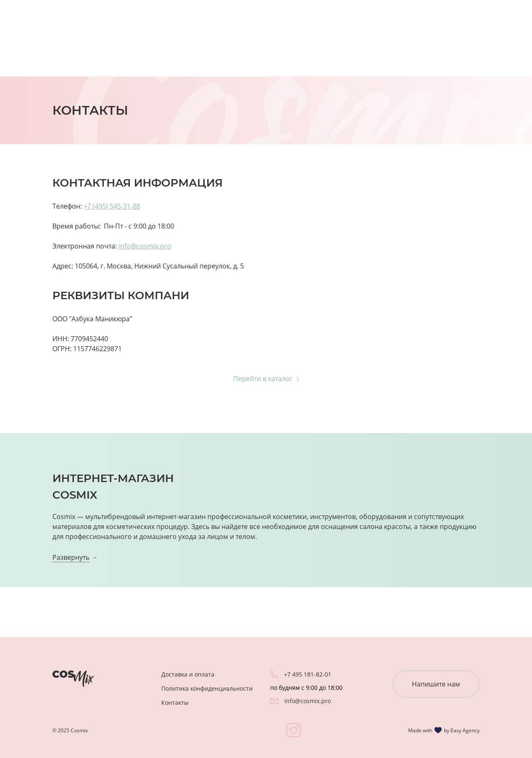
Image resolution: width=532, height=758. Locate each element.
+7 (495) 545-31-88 (112, 206)
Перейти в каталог (263, 379)
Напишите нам (436, 684)
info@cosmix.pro (145, 246)
